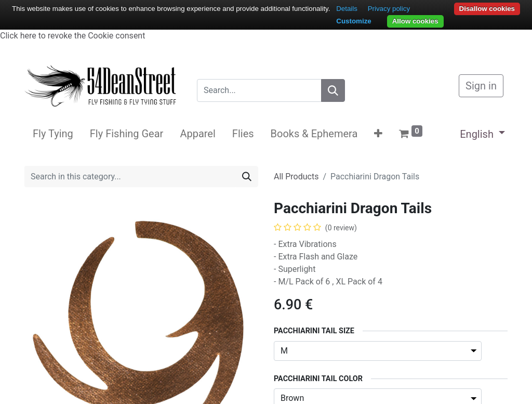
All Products (296, 177)
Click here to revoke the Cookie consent (72, 36)
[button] (378, 134)
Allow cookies (415, 21)
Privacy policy (389, 9)
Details (347, 9)
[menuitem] (53, 134)
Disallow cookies (487, 9)
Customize (354, 21)
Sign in (481, 86)
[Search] (333, 90)
